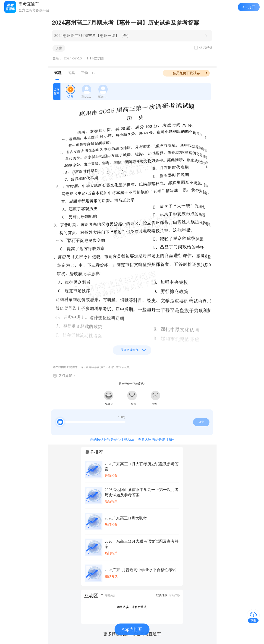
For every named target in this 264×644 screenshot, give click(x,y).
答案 (71, 73)
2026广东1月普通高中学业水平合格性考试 (141, 570)
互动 (89, 73)
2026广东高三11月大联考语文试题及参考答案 (142, 544)
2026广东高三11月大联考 (126, 518)
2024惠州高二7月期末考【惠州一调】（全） (93, 36)
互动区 (91, 596)
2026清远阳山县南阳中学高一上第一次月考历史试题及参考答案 (142, 492)
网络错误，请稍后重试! (132, 607)
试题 (58, 73)
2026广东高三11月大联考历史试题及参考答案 (142, 467)
